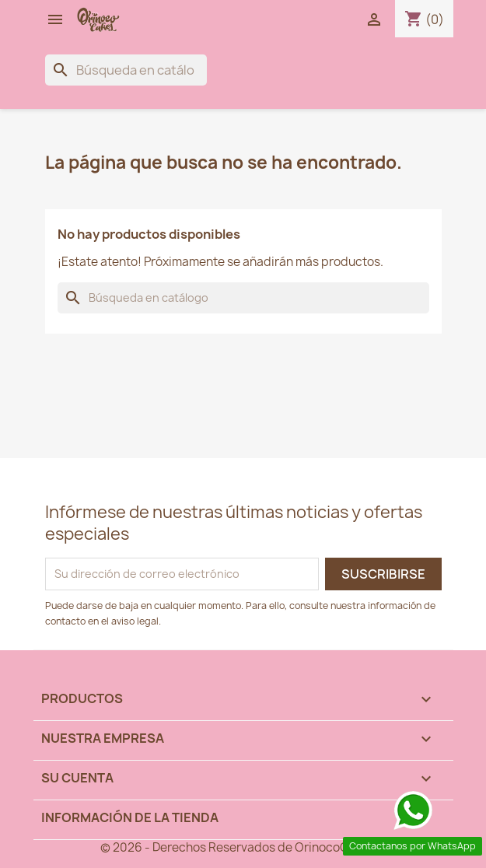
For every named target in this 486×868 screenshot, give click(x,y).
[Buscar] (126, 70)
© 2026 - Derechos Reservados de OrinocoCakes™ (243, 847)
